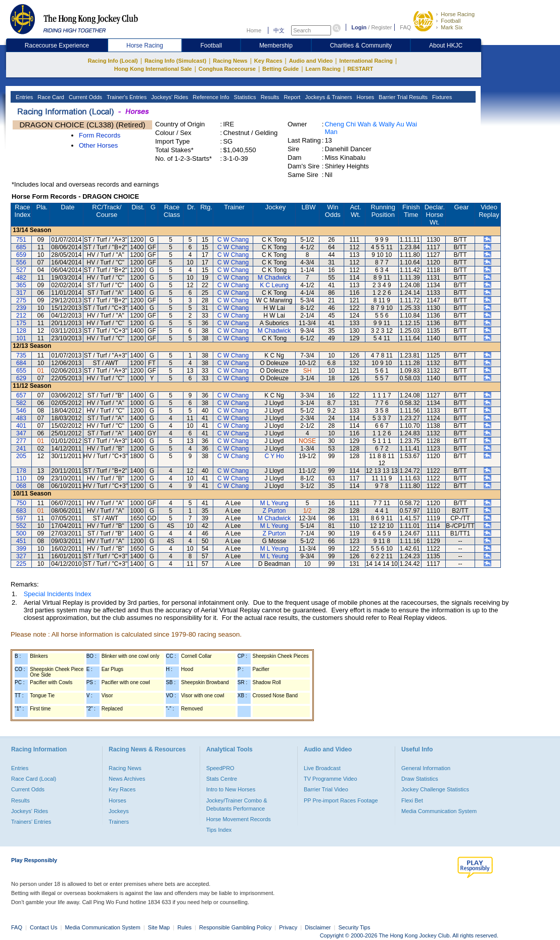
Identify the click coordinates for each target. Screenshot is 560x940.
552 (21, 526)
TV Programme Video (331, 779)
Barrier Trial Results (402, 97)
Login (359, 27)
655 (21, 371)
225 (21, 564)
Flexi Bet (412, 800)
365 (21, 285)
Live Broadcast (322, 768)
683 (21, 511)
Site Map (159, 927)
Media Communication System (439, 811)
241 (21, 449)
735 (21, 355)
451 (21, 541)
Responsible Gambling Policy (235, 927)
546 (21, 411)
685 (21, 247)
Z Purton (274, 511)
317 (21, 293)
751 (21, 240)
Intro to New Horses (231, 789)
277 (21, 441)
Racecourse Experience (57, 46)
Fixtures (441, 97)
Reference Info (210, 97)
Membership (276, 46)
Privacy (288, 927)
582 (21, 403)
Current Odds (85, 97)
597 (21, 518)
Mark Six (452, 27)
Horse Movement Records (239, 819)
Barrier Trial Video (326, 789)
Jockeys (119, 811)
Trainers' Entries (31, 822)
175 (21, 323)
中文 (279, 30)
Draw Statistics (420, 779)
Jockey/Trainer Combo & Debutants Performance (237, 804)
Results (269, 97)
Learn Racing (323, 69)
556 (21, 262)
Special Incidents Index (58, 594)
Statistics (244, 97)
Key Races (268, 61)
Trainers (119, 822)
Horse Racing (458, 14)
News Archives (127, 779)
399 (21, 549)
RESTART (360, 69)
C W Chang (233, 240)
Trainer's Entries (126, 97)
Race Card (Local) (34, 779)
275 (21, 300)
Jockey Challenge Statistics (435, 789)
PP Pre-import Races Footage (341, 800)
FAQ (405, 27)
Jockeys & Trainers (328, 97)
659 (21, 255)
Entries (24, 97)
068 (21, 486)
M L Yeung (274, 503)
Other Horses (98, 145)
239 (21, 308)
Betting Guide (281, 69)
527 (21, 270)
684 (21, 363)
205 (21, 456)
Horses (364, 97)
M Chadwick (274, 278)
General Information (426, 768)
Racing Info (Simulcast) (175, 61)
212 (21, 316)
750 (21, 503)
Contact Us (43, 927)
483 (21, 418)
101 (21, 338)
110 (21, 478)
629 (21, 378)
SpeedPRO (220, 768)
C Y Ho (274, 456)
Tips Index (219, 830)
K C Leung (274, 285)
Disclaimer (318, 927)
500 (21, 533)
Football (451, 21)
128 (21, 331)
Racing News (230, 61)
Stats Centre (222, 779)
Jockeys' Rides (169, 97)
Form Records (100, 135)
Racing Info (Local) (113, 61)
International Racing (366, 61)
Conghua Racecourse (227, 69)
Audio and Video (311, 61)
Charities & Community (361, 46)
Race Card (50, 97)
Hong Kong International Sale (153, 69)
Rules (185, 927)
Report (291, 97)
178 (21, 471)
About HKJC (446, 46)
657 (21, 395)
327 (21, 556)
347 (21, 433)
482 (21, 278)
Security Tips (355, 927)
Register (381, 27)
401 (21, 426)
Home (254, 30)
